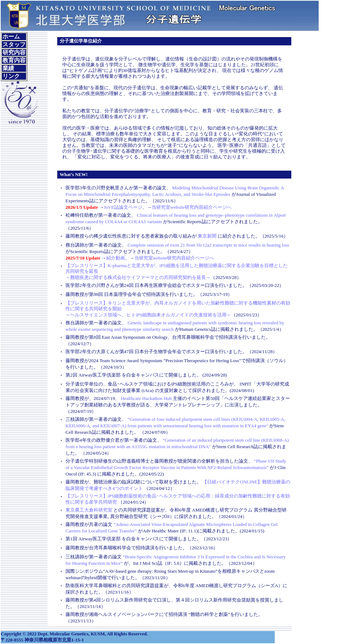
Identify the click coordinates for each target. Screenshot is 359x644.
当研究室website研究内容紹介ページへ (192, 207)
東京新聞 (207, 236)
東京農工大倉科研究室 (89, 510)
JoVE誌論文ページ (123, 207)
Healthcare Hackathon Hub (146, 398)
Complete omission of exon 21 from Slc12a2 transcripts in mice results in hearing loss (208, 245)
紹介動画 (116, 258)
